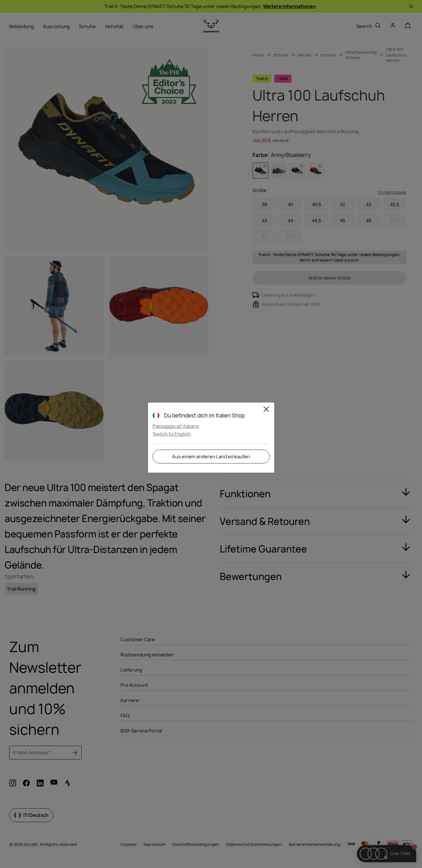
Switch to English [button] (172, 434)
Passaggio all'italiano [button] (176, 426)
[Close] (266, 410)
